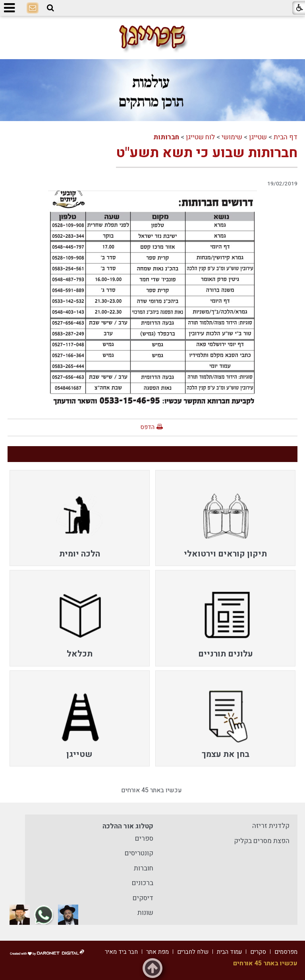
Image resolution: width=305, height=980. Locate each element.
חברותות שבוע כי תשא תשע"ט (207, 153)
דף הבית (286, 137)
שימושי (232, 137)
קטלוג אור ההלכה (128, 826)
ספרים (144, 838)
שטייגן (258, 137)
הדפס (147, 427)
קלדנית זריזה (271, 826)
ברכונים (143, 883)
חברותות (166, 137)
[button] (50, 8)
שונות (145, 913)
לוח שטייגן (200, 137)
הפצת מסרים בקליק (262, 841)
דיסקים (143, 898)
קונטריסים (139, 853)
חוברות (144, 868)
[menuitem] (225, 518)
